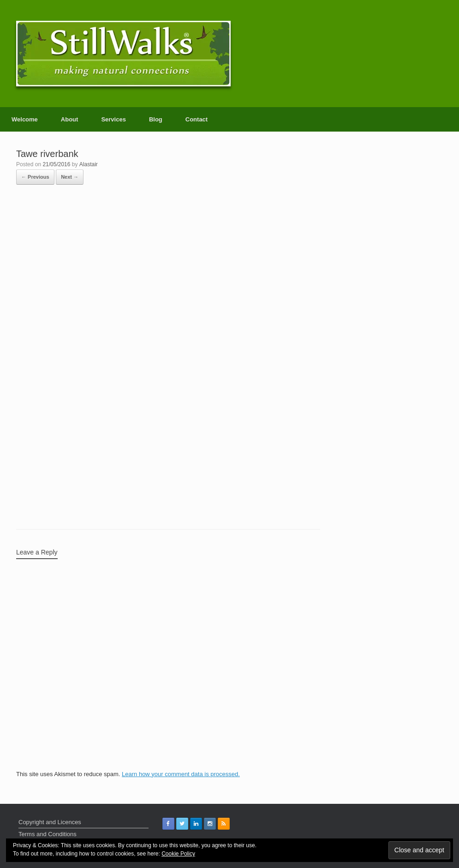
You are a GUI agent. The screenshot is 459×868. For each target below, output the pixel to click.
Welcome (25, 119)
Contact (197, 119)
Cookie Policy (178, 854)
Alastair (89, 164)
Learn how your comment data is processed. (181, 774)
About (70, 119)
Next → (70, 177)
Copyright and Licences (50, 822)
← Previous (35, 177)
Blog (156, 119)
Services (113, 119)
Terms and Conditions (48, 834)
